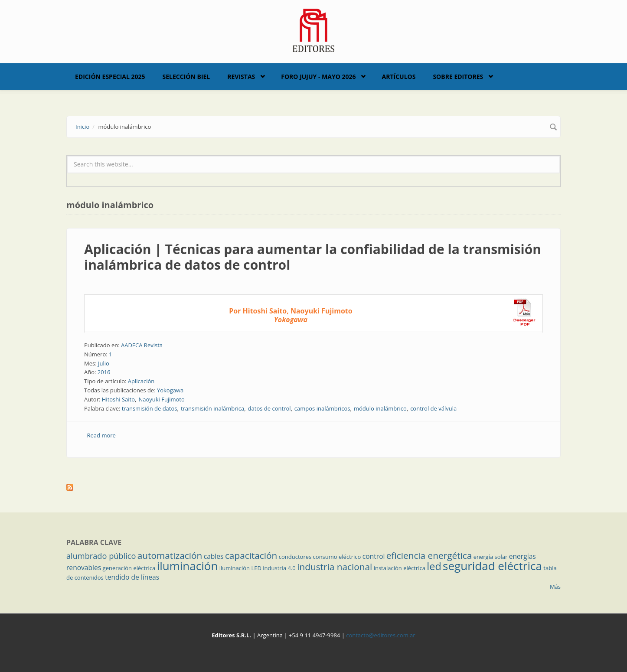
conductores (295, 557)
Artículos (398, 77)
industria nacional (335, 567)
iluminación (188, 566)
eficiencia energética (429, 555)
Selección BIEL (186, 77)
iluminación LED (240, 568)
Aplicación (141, 381)
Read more (101, 435)
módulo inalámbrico (380, 408)
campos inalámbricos (322, 408)
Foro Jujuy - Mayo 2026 (318, 77)
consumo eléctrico (337, 557)
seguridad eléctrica (492, 566)
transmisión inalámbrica (212, 408)
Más (555, 587)
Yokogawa (170, 390)
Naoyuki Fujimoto (161, 399)
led (434, 566)
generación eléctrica (129, 568)
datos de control (269, 408)
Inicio (82, 127)
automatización (170, 555)
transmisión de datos (150, 408)
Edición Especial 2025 (110, 77)
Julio (104, 363)
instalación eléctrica (400, 568)
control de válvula (433, 408)
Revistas (241, 77)
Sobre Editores (458, 77)
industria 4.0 (279, 568)
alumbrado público (101, 556)
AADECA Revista (142, 345)
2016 (104, 372)
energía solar (491, 557)
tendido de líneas (132, 577)
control (374, 556)
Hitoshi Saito (118, 399)
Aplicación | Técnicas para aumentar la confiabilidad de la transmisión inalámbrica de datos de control (313, 257)
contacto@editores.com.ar (380, 635)
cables (214, 556)
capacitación (251, 555)
